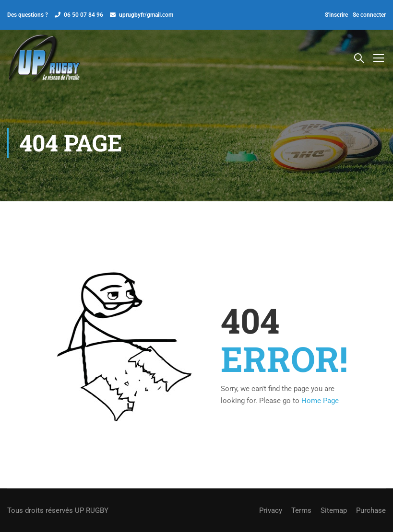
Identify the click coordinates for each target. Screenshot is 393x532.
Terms (301, 510)
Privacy (271, 510)
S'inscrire (336, 15)
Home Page (320, 401)
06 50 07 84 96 (83, 15)
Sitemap (334, 510)
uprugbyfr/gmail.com (146, 15)
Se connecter (369, 15)
